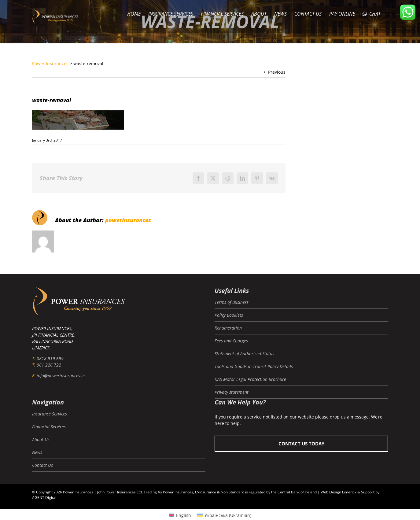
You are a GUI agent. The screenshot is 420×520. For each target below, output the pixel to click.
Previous (277, 72)
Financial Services (49, 427)
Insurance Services (50, 414)
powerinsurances (128, 220)
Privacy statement (232, 392)
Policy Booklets (229, 315)
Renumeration (228, 328)
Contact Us (42, 465)
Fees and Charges (231, 341)
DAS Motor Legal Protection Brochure (250, 379)
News (37, 452)
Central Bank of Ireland (297, 492)
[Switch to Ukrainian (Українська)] (224, 515)
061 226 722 (49, 365)
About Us (41, 439)
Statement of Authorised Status (244, 354)
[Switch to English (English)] (180, 515)
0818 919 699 (50, 358)
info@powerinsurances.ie (61, 376)
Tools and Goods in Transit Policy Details (254, 366)
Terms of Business (232, 302)
